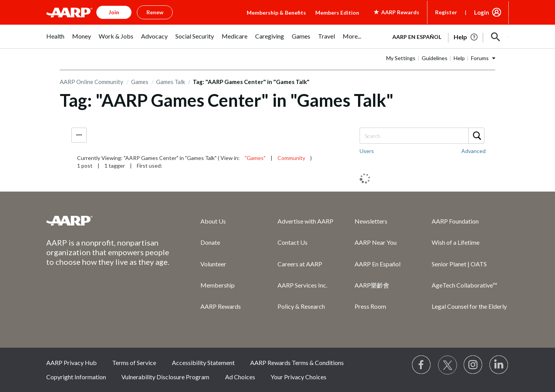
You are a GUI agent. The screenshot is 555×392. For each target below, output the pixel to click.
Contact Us (293, 242)
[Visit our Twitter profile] (447, 365)
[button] (496, 37)
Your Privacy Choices (299, 377)
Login (482, 12)
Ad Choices (240, 377)
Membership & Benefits (276, 13)
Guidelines (435, 58)
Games (140, 82)
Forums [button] (480, 58)
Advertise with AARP (305, 221)
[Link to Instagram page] (473, 365)
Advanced (473, 151)
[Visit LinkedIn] (499, 365)
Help (459, 58)
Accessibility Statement (203, 363)
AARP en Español (417, 37)
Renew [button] (155, 12)
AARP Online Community (92, 82)
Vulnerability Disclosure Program (165, 377)
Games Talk (171, 82)
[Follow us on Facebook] (422, 365)
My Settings (401, 58)
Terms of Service (134, 363)
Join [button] (114, 12)
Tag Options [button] (79, 135)
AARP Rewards (221, 306)
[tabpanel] (447, 36)
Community (291, 158)
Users (367, 151)
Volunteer (213, 264)
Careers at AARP (300, 264)
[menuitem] (55, 40)
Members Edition (337, 13)
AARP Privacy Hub (71, 363)
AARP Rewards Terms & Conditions (297, 363)
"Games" (255, 158)
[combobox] (422, 136)
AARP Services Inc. (302, 285)
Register (446, 12)
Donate (210, 242)
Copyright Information (76, 377)
